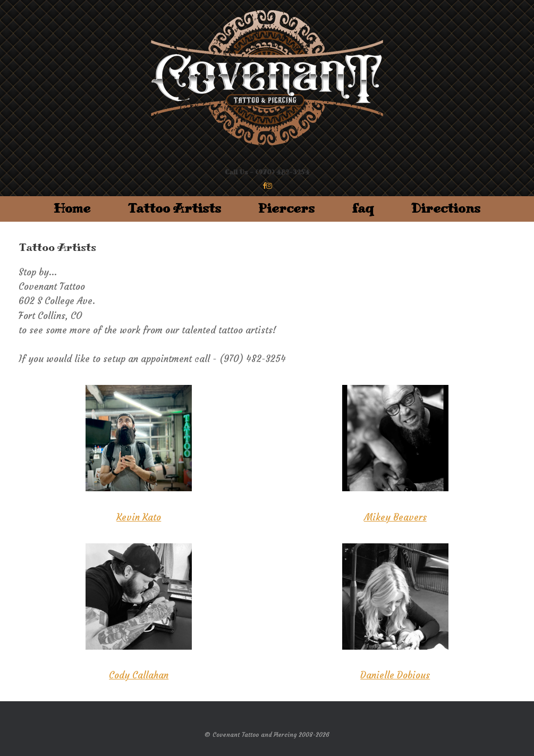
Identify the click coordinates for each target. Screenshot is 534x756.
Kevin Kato (139, 517)
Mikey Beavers (395, 517)
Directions (446, 209)
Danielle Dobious (395, 675)
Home (72, 209)
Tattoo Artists (174, 209)
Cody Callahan (139, 675)
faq (363, 209)
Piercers (286, 209)
